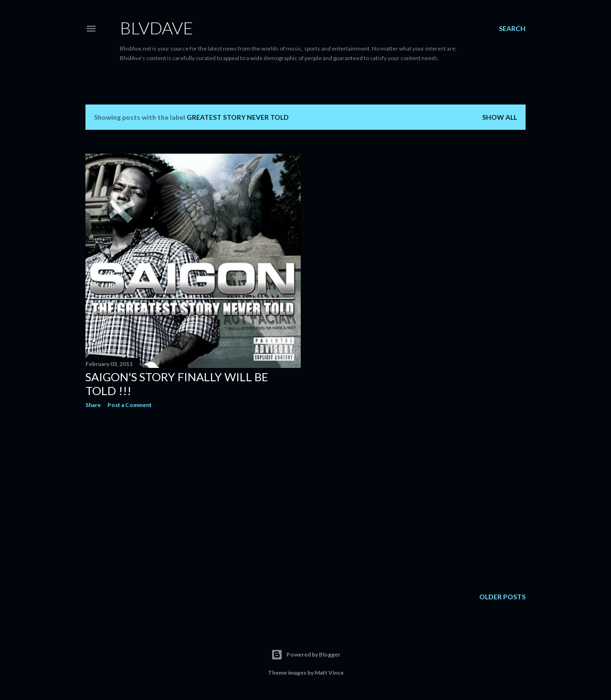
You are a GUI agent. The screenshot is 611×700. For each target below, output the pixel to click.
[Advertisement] (193, 499)
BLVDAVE (157, 28)
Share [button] (93, 405)
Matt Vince (329, 673)
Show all (500, 117)
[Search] (512, 29)
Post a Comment (130, 405)
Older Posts (502, 597)
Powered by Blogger (306, 655)
